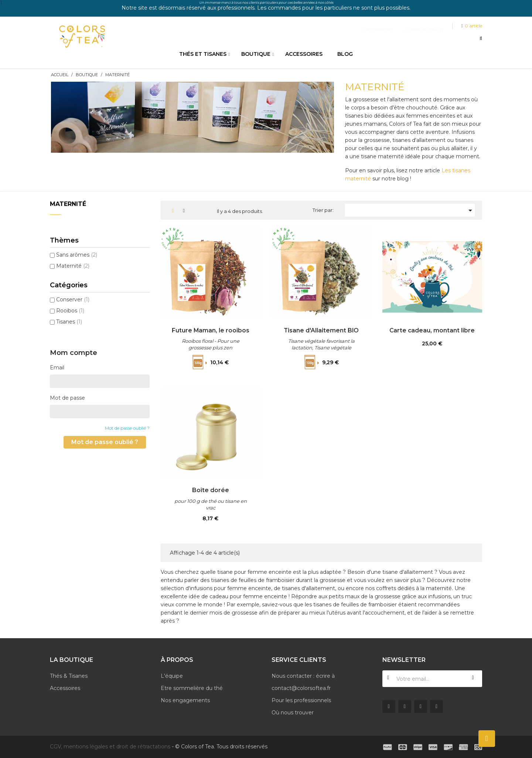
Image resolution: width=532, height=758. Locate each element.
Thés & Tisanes (69, 676)
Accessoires (65, 688)
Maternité (68, 204)
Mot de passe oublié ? (127, 428)
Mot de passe (67, 398)
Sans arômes (77, 255)
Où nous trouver (293, 713)
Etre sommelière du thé (192, 688)
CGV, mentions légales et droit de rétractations (110, 747)
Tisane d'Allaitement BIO (321, 330)
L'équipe (172, 676)
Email (57, 368)
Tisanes (69, 322)
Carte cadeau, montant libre (432, 330)
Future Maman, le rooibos (211, 330)
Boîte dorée (211, 490)
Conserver (73, 300)
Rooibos (70, 311)
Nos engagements (185, 700)
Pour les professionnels (301, 700)
